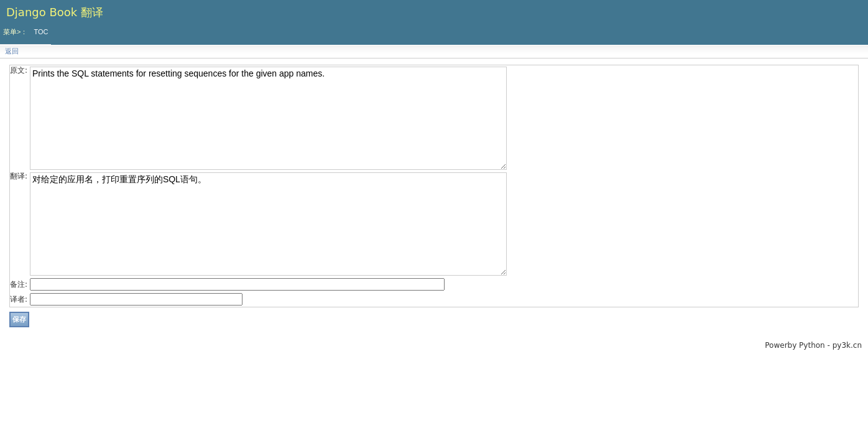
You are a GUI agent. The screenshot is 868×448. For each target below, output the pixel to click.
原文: (19, 70)
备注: (19, 284)
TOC (41, 32)
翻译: (19, 176)
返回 (12, 51)
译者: (19, 299)
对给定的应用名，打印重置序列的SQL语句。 (268, 224)
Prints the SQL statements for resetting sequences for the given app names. (268, 118)
